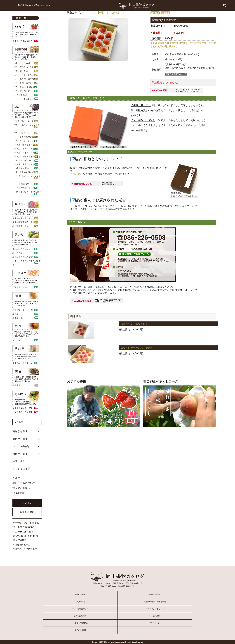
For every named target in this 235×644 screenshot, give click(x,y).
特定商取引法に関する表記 (155, 602)
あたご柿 (16, 340)
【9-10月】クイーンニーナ (25, 153)
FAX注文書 (19, 493)
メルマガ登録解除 (80, 623)
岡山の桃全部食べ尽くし (24, 218)
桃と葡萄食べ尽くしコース (25, 226)
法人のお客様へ (21, 488)
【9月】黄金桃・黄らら (23, 91)
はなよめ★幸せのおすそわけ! (137, 348)
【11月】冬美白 (20, 95)
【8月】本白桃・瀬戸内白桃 (25, 79)
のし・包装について (24, 483)
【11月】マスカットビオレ (25, 188)
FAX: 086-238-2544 (23, 532)
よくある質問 (80, 630)
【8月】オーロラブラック (24, 141)
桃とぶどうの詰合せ (22, 249)
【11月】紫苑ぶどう (22, 184)
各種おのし (76, 174)
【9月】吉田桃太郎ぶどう (24, 172)
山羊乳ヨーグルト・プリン (25, 363)
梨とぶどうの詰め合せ (23, 257)
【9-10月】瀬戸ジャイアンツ (26, 164)
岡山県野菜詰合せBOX (22, 408)
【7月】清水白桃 (20, 71)
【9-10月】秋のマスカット (25, 149)
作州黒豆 (16, 385)
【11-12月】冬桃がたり (23, 99)
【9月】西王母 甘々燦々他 (24, 87)
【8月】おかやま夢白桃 (23, 75)
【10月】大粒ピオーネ (23, 160)
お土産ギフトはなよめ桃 (134, 324)
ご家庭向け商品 (20, 287)
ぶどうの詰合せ (20, 253)
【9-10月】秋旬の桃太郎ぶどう (27, 157)
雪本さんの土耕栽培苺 (23, 41)
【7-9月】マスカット (22, 133)
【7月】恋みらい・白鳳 (23, 67)
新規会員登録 (27, 512)
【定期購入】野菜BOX (22, 412)
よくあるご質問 (21, 469)
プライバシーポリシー (155, 609)
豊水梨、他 (18, 318)
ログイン (27, 503)
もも (92, 13)
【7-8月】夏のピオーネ (23, 121)
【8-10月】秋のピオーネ (23, 145)
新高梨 (15, 314)
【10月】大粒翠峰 (21, 168)
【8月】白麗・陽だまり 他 (24, 83)
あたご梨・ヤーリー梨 (23, 310)
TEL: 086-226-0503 (23, 527)
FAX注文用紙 (155, 616)
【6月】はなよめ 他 (21, 63)
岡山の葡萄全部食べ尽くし (25, 222)
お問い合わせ (20, 461)
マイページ (155, 623)
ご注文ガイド (20, 478)
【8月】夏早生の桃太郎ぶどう (26, 137)
